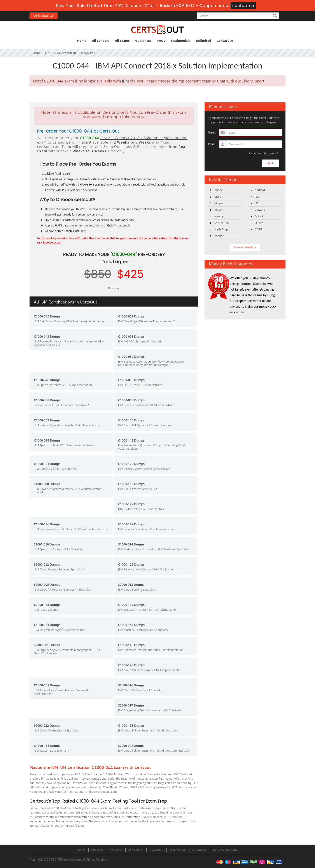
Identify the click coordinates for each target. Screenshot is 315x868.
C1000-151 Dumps (47, 685)
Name (212, 132)
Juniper (219, 203)
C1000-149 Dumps (131, 665)
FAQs (161, 41)
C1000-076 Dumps (47, 380)
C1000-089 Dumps (131, 400)
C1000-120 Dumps (131, 464)
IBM (48, 53)
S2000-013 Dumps (131, 585)
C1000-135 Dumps (47, 605)
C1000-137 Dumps (131, 605)
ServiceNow (222, 223)
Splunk (259, 216)
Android (260, 190)
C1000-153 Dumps (131, 725)
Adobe (219, 190)
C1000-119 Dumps (131, 484)
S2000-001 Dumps (47, 645)
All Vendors (101, 41)
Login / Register (44, 16)
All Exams (122, 41)
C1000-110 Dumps (131, 420)
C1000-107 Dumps (47, 420)
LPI (257, 203)
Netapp (219, 216)
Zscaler (219, 236)
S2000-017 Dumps (131, 705)
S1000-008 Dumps (47, 484)
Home (82, 41)
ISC (257, 196)
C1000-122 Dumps (131, 504)
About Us (97, 850)
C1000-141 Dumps (47, 625)
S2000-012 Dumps (47, 564)
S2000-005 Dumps (47, 585)
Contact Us (225, 41)
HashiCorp (221, 229)
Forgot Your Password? (263, 153)
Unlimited (204, 41)
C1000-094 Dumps (47, 440)
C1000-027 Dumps (131, 316)
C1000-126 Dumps (47, 524)
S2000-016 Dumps (131, 685)
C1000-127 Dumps (131, 524)
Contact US (199, 850)
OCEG (259, 229)
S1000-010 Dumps (47, 544)
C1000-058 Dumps (131, 336)
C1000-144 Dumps (131, 625)
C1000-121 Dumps (47, 464)
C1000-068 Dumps (47, 400)
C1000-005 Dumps (47, 316)
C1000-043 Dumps (47, 336)
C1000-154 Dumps (47, 746)
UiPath (259, 223)
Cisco (218, 196)
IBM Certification (65, 53)
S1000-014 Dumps (131, 544)
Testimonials (180, 41)
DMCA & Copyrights (226, 850)
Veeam (219, 210)
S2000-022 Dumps (47, 725)
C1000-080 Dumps (131, 357)
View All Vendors (245, 247)
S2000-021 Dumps (131, 746)
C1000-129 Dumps (131, 564)
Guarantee (143, 41)
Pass (211, 144)
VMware (260, 210)
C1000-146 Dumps (131, 645)
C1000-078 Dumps (131, 380)
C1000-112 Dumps (131, 440)
